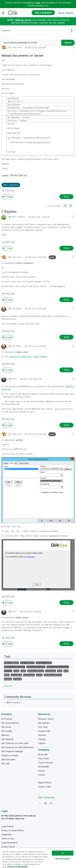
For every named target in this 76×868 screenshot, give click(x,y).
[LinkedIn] (45, 803)
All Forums (15, 702)
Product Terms (8, 847)
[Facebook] (51, 803)
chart (23, 671)
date (60, 671)
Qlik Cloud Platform (10, 723)
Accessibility (44, 767)
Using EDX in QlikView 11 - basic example (28, 356)
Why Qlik (5, 764)
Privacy (41, 771)
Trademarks (7, 834)
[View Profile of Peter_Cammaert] (18, 217)
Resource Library (46, 719)
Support (42, 743)
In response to (17, 263)
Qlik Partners (44, 723)
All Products (7, 719)
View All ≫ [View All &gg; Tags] (9, 686)
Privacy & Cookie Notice (13, 830)
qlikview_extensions (53, 675)
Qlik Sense (6, 727)
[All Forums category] (5, 702)
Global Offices (45, 783)
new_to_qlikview (11, 663)
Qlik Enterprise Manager (12, 751)
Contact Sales (45, 787)
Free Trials (43, 727)
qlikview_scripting (44, 663)
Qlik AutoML (7, 731)
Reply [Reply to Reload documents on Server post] (66, 196)
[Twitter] (40, 803)
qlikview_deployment (36, 667)
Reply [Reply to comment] (66, 248)
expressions (29, 675)
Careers (42, 775)
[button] (73, 47)
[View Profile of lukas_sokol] (16, 47)
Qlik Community (46, 797)
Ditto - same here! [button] (11, 185)
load (66, 671)
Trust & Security (45, 763)
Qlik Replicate (7, 739)
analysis (8, 679)
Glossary (42, 735)
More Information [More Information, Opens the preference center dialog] (63, 858)
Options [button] (72, 31)
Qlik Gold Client (8, 759)
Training (42, 739)
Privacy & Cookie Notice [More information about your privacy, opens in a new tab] (17, 867)
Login (37, 3)
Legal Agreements (10, 843)
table (7, 675)
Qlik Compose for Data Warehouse (17, 747)
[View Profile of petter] (14, 379)
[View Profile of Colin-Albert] (16, 309)
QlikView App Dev (19, 175)
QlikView (6, 31)
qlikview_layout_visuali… (15, 667)
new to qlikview (27, 663)
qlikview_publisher (36, 671)
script (16, 671)
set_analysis (16, 675)
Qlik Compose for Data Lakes (15, 743)
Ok (63, 853)
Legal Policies (8, 826)
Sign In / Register (66, 13)
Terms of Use (8, 839)
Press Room (44, 758)
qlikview (8, 671)
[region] (38, 858)
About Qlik (43, 754)
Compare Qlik (44, 731)
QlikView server (23, 20)
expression (50, 671)
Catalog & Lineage (10, 755)
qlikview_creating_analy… (58, 667)
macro (39, 675)
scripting (17, 679)
